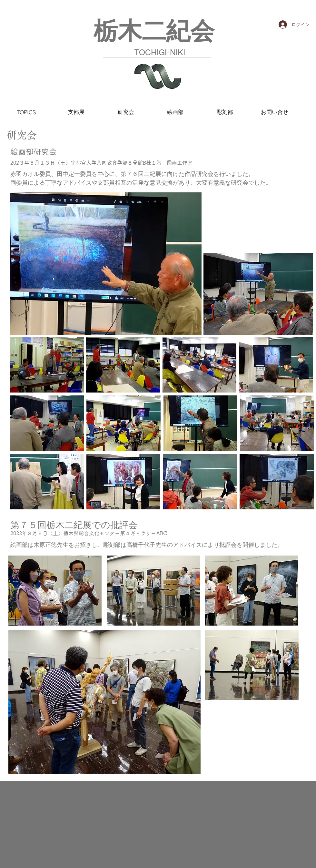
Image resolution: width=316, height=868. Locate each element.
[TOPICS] (28, 112)
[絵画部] (175, 112)
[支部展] (76, 112)
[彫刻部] (225, 112)
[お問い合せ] (274, 112)
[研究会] (126, 112)
